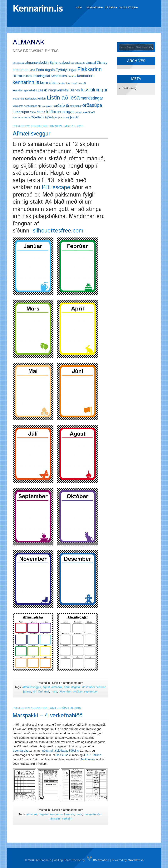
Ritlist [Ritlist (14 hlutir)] (33, 112)
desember (88, 687)
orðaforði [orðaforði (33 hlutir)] (61, 105)
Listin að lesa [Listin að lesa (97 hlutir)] (63, 97)
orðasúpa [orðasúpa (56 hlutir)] (92, 105)
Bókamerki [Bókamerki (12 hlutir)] (80, 63)
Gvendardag (21, 751)
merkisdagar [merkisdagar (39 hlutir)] (92, 98)
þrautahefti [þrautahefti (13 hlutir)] (64, 118)
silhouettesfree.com (58, 231)
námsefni (55, 818)
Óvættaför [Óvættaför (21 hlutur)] (38, 117)
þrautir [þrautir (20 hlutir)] (74, 117)
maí (47, 691)
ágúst (46, 687)
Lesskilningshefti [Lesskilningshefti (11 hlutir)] (78, 83)
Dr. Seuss (62, 755)
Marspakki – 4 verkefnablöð (48, 716)
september (91, 691)
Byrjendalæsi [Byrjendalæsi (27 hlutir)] (60, 62)
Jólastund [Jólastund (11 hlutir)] (72, 76)
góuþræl (47, 751)
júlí (35, 691)
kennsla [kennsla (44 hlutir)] (47, 82)
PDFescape (56, 188)
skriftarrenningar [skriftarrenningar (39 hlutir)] (59, 112)
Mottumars (88, 759)
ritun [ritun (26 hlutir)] (40, 112)
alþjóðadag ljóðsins (67, 751)
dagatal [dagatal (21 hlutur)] (91, 63)
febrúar (101, 687)
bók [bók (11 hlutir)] (72, 63)
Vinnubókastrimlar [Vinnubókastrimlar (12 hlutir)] (21, 118)
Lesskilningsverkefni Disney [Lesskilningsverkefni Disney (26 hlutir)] (59, 90)
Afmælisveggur (32, 134)
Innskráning (129, 88)
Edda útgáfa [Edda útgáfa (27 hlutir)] (45, 70)
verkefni (67, 818)
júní (40, 691)
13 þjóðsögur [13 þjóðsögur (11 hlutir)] (19, 63)
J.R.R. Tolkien (92, 755)
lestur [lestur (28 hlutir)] (42, 98)
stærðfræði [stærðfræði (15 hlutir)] (89, 112)
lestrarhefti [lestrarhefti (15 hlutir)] (19, 99)
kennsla (69, 814)
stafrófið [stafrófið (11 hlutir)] (78, 112)
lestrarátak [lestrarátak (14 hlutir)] (31, 99)
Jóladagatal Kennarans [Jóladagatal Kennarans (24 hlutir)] (50, 76)
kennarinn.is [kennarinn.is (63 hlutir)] (26, 82)
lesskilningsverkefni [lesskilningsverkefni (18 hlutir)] (25, 90)
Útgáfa (110, 8)
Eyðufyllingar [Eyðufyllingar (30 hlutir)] (66, 70)
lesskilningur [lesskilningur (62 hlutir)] (94, 90)
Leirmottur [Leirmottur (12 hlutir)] (60, 83)
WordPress (136, 860)
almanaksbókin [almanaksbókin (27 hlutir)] (37, 62)
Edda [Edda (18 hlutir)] (32, 70)
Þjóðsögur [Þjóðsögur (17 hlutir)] (51, 117)
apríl (67, 687)
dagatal (76, 687)
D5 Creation (98, 860)
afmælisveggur (32, 687)
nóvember (65, 691)
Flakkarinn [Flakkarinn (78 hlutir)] (89, 69)
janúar (27, 691)
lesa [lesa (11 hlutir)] (68, 83)
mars (54, 691)
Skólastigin (128, 8)
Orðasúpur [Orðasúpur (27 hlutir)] (21, 112)
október (78, 691)
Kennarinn (94, 8)
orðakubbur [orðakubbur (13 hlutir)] (76, 106)
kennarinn (56, 814)
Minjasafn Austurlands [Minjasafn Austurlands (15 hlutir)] (25, 106)
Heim (79, 8)
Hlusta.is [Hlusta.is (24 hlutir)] (19, 76)
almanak (57, 687)
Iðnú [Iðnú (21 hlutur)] (29, 76)
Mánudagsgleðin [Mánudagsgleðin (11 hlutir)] (46, 106)
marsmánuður (93, 814)
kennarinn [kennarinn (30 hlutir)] (85, 76)
